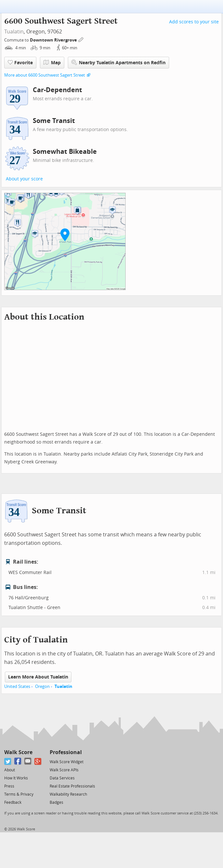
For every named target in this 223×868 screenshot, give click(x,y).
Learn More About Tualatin (38, 677)
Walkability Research (68, 794)
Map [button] (52, 63)
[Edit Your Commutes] (81, 39)
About (10, 770)
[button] (65, 235)
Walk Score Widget (67, 762)
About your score (24, 179)
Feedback (13, 802)
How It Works (16, 778)
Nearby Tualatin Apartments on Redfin (118, 62)
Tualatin (14, 32)
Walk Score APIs (64, 770)
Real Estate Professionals (72, 786)
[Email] (28, 761)
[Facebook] (18, 761)
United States (17, 686)
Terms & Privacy (19, 794)
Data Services (62, 778)
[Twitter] (8, 761)
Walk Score (18, 752)
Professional (66, 752)
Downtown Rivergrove (54, 40)
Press (9, 786)
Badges (56, 802)
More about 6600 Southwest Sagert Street (45, 75)
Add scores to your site (194, 22)
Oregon (42, 686)
